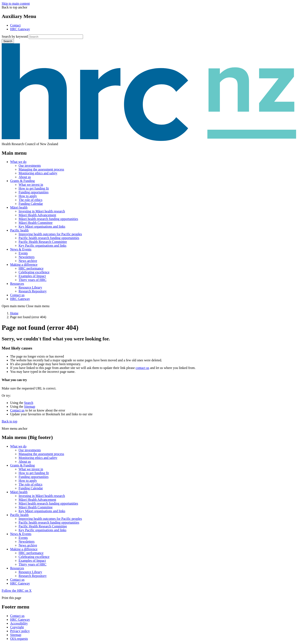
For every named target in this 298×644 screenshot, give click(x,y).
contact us (142, 368)
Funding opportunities (34, 192)
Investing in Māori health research (42, 211)
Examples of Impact (32, 276)
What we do (18, 162)
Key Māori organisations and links (42, 226)
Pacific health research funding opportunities (49, 238)
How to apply (28, 196)
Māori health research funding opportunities (48, 219)
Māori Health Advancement (37, 215)
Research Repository (33, 291)
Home (14, 313)
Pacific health (19, 230)
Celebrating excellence (34, 272)
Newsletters (27, 257)
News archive (28, 261)
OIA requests (19, 639)
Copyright (17, 627)
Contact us (17, 295)
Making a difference (24, 265)
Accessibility (19, 623)
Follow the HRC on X (17, 591)
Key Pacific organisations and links (42, 246)
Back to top (10, 421)
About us (25, 177)
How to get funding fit (34, 188)
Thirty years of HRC (33, 280)
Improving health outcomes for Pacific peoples (50, 234)
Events (23, 253)
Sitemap (30, 407)
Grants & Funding (22, 181)
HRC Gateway (20, 29)
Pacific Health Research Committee (43, 242)
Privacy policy (20, 631)
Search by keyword (15, 36)
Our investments (30, 166)
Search (8, 41)
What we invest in (31, 185)
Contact (15, 25)
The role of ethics (30, 200)
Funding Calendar (31, 204)
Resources (17, 284)
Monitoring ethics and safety (38, 173)
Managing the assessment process (41, 169)
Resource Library (30, 287)
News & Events (21, 249)
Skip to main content (16, 3)
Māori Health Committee (36, 223)
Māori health (19, 207)
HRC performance (31, 268)
